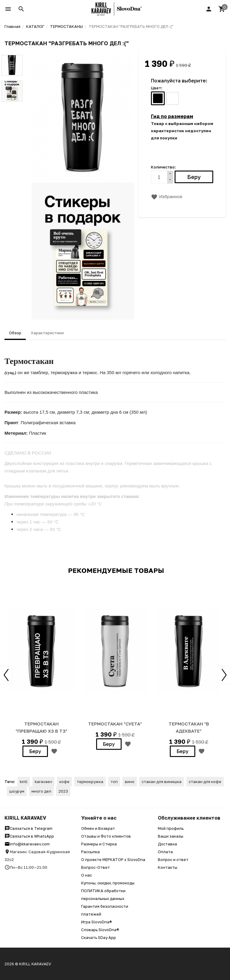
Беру (35, 751)
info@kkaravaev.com (27, 844)
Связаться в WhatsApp (29, 836)
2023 (63, 791)
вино (130, 782)
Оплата (165, 852)
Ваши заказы (171, 836)
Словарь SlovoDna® (100, 930)
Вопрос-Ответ (96, 867)
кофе (64, 782)
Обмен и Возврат (98, 828)
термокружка (90, 782)
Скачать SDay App (99, 937)
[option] (41, 670)
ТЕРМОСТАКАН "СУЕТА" (115, 724)
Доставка (167, 844)
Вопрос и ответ (173, 859)
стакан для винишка (162, 782)
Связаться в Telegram (28, 828)
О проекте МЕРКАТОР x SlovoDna (113, 859)
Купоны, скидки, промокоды (108, 883)
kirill (24, 782)
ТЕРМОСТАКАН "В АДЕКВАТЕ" (189, 727)
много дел (41, 791)
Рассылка (90, 852)
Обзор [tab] (15, 333)
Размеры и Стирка (99, 844)
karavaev (43, 782)
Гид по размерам (172, 116)
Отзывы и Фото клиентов (106, 836)
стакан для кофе (205, 782)
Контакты (168, 867)
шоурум (17, 791)
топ (114, 782)
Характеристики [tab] (47, 333)
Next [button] (224, 675)
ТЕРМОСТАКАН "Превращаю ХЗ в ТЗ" (41, 727)
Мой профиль (171, 828)
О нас (87, 875)
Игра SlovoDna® (97, 922)
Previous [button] (6, 675)
